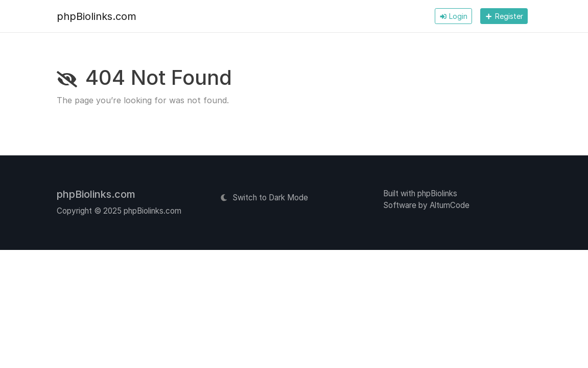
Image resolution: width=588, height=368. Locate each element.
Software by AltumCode (426, 205)
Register (504, 16)
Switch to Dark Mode (264, 198)
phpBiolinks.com (97, 16)
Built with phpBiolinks (420, 193)
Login (453, 16)
